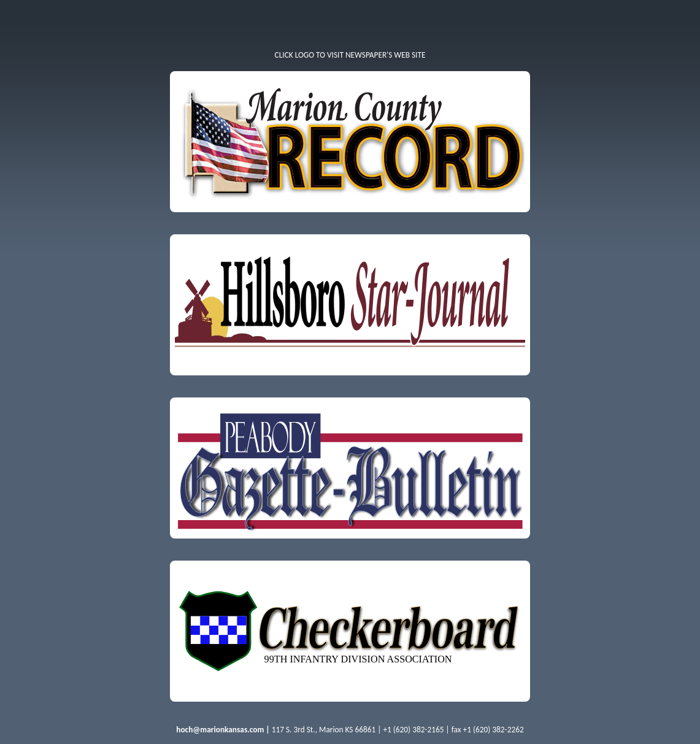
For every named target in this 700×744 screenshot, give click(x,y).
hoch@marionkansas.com (220, 730)
